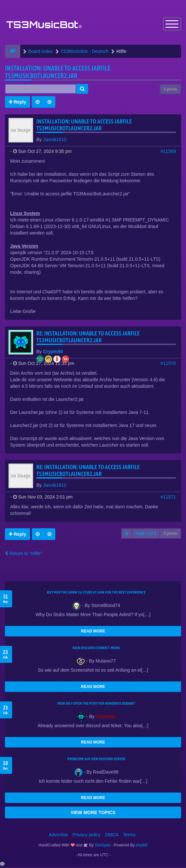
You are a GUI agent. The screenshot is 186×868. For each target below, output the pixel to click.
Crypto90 (53, 352)
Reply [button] (18, 102)
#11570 (168, 364)
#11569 (168, 152)
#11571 (168, 497)
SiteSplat (102, 845)
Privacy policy (86, 835)
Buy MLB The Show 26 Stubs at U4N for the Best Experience (96, 593)
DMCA (112, 835)
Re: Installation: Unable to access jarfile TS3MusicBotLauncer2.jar (88, 337)
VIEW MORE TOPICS (93, 813)
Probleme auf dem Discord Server (96, 759)
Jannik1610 (55, 140)
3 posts (170, 90)
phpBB (142, 845)
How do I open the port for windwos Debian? (96, 704)
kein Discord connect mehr (96, 648)
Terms (129, 835)
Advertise (58, 835)
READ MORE (93, 631)
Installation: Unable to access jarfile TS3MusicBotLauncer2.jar (58, 72)
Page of (146, 534)
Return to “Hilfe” (23, 554)
